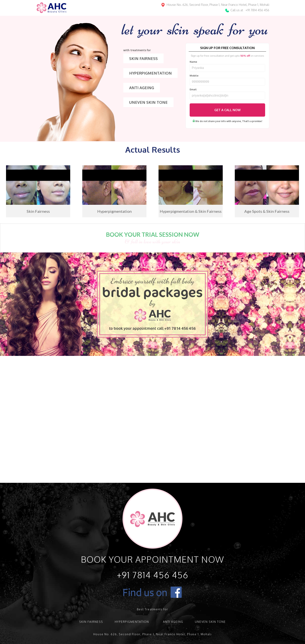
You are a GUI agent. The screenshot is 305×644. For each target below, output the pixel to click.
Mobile (194, 76)
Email (193, 89)
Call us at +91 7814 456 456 (250, 10)
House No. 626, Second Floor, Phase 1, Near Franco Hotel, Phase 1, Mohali (218, 5)
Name (193, 62)
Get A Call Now (227, 110)
